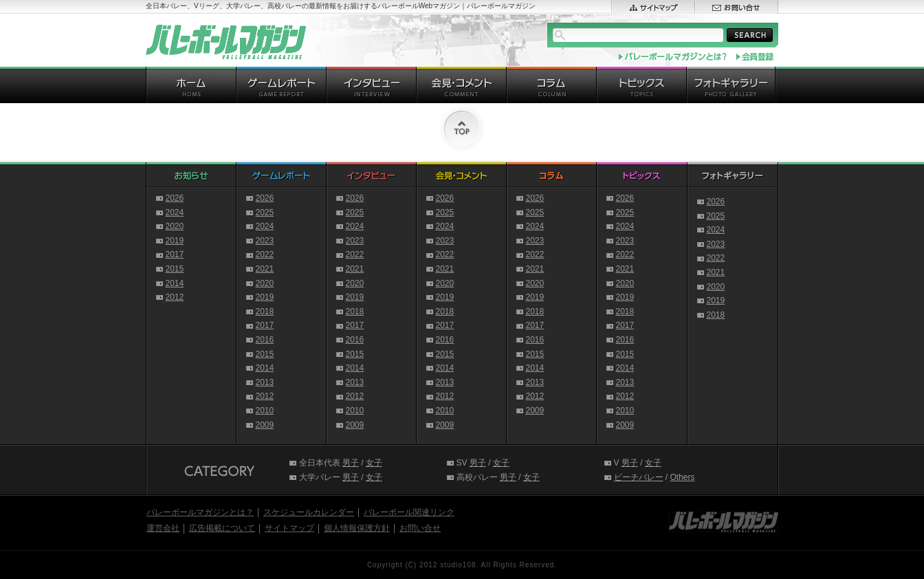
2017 (175, 254)
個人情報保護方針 (357, 528)
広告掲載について (222, 528)
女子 (374, 463)
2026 (175, 198)
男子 (351, 463)
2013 (265, 382)
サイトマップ (289, 528)
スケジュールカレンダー (309, 512)
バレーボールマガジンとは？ (200, 512)
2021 (265, 269)
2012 (175, 297)
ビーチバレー (639, 477)
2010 (265, 411)
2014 (175, 283)
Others (683, 477)
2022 (265, 254)
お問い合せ (420, 528)
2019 (175, 241)
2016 (265, 340)
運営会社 (163, 528)
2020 (175, 226)
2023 (265, 241)
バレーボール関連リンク (409, 512)
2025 (265, 212)
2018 (265, 312)
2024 (175, 212)
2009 (265, 425)
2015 (175, 269)
